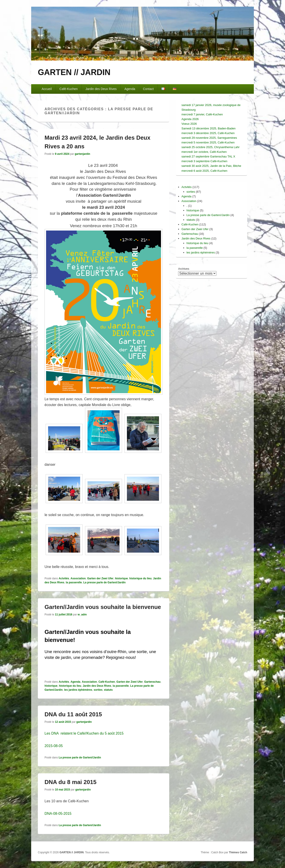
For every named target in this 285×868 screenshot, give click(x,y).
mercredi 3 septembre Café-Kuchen (204, 161)
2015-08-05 (54, 746)
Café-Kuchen (69, 89)
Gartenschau (152, 682)
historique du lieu (140, 578)
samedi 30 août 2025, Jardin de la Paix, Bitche (211, 166)
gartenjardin (82, 154)
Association (78, 578)
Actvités (64, 578)
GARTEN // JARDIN (74, 72)
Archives (184, 269)
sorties (98, 690)
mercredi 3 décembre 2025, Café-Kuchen (208, 133)
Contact (148, 89)
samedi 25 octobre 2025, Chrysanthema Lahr (211, 147)
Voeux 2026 (189, 124)
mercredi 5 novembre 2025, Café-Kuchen (208, 142)
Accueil (47, 89)
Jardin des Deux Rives (101, 89)
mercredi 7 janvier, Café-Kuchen (202, 114)
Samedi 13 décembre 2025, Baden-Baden (209, 128)
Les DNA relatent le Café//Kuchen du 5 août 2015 (84, 733)
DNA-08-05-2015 (58, 814)
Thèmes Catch (238, 852)
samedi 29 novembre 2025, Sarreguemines (209, 138)
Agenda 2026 (190, 119)
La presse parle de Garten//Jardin (104, 582)
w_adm (82, 615)
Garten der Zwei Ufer (100, 578)
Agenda (130, 89)
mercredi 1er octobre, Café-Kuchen (204, 152)
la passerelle (74, 582)
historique (121, 578)
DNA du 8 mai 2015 (70, 782)
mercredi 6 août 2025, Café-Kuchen (204, 171)
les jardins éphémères (78, 690)
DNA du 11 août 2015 (73, 714)
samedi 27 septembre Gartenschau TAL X (208, 156)
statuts (108, 690)
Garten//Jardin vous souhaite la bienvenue (103, 607)
